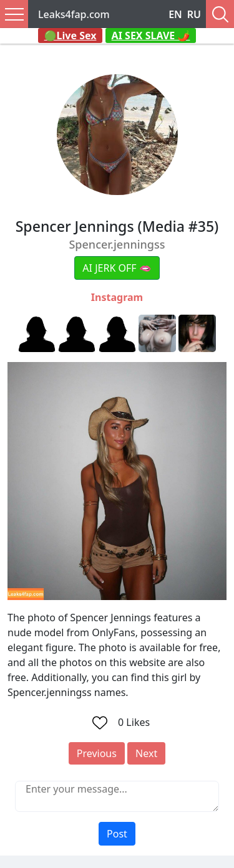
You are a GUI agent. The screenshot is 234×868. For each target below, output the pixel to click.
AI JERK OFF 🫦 (117, 268)
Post (117, 834)
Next (146, 753)
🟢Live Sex (71, 36)
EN (175, 14)
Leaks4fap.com (74, 14)
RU (194, 14)
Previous (97, 753)
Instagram (117, 297)
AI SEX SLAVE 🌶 (151, 36)
